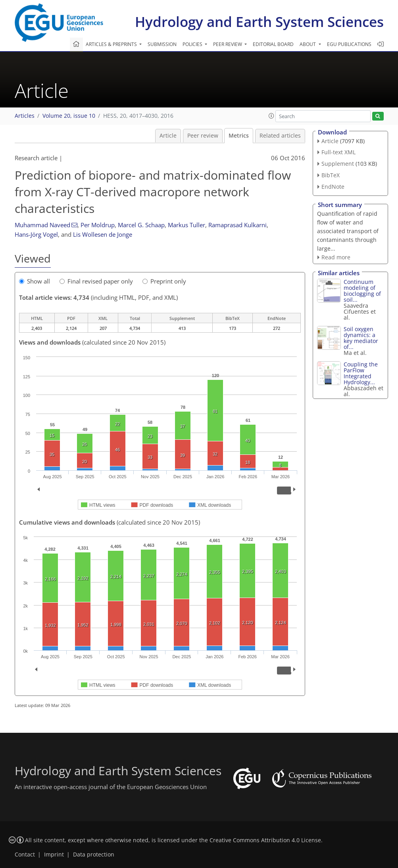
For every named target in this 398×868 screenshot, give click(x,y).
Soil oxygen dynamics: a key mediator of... (361, 338)
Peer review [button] (228, 44)
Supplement (338, 164)
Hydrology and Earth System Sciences (259, 22)
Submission (162, 44)
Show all (35, 281)
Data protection (94, 855)
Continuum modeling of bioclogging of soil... (362, 291)
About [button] (308, 44)
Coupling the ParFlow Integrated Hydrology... (361, 373)
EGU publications (349, 44)
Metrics (239, 136)
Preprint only (164, 281)
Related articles (280, 136)
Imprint (54, 855)
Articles (25, 116)
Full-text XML (338, 152)
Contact (25, 855)
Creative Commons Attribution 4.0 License (265, 840)
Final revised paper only (96, 281)
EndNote (333, 187)
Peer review (203, 136)
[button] (271, 116)
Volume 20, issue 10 (69, 116)
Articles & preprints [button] (112, 44)
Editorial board (273, 44)
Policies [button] (193, 44)
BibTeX (331, 175)
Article (168, 136)
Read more (336, 257)
